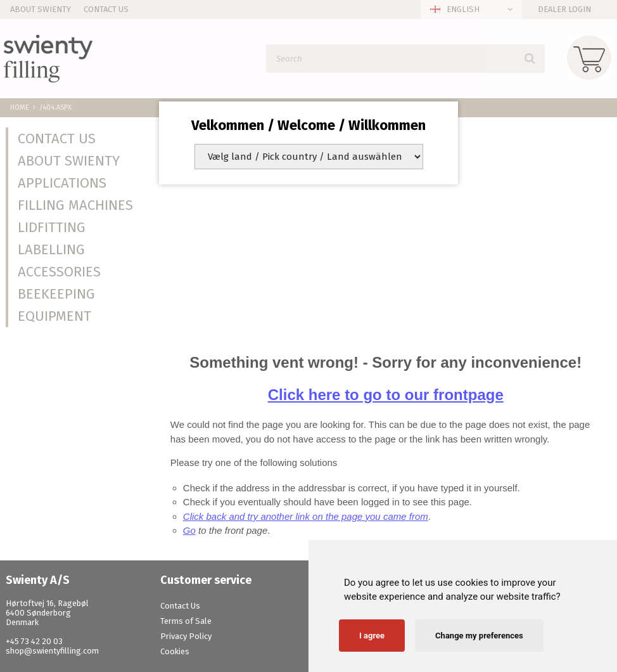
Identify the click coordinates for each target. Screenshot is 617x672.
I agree (372, 636)
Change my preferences (479, 636)
